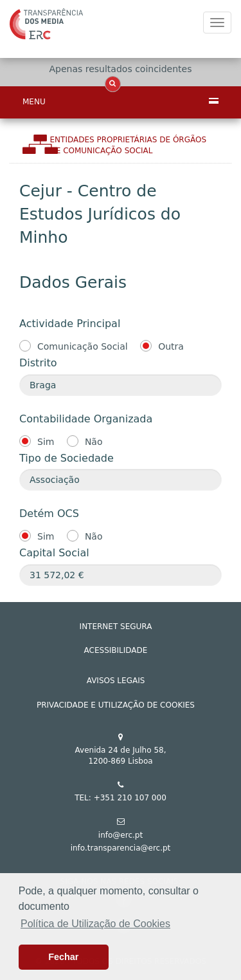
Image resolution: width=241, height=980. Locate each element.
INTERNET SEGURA (116, 627)
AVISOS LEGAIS (116, 681)
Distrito (38, 363)
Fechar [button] (63, 957)
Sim (46, 442)
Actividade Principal (70, 324)
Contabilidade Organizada (86, 419)
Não (94, 442)
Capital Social (54, 553)
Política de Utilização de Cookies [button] (95, 924)
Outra (171, 346)
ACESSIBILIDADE (116, 650)
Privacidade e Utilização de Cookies (116, 705)
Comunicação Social (83, 346)
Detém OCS (49, 514)
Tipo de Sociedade (67, 458)
